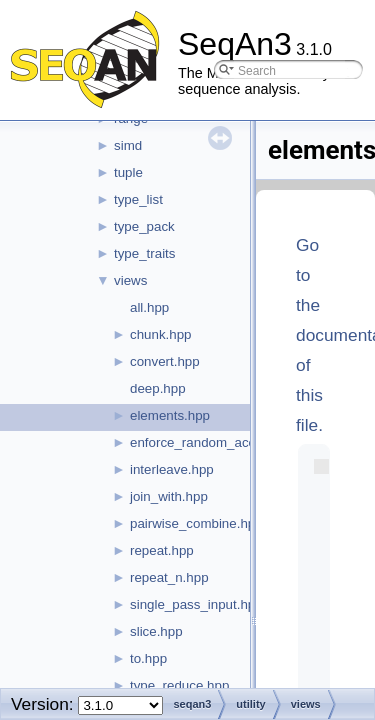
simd (128, 145)
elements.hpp (170, 415)
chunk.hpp (161, 334)
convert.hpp (165, 361)
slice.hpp (156, 631)
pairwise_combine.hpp (196, 523)
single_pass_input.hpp (196, 604)
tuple (128, 172)
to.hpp (148, 658)
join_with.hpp (169, 496)
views (130, 280)
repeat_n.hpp (169, 577)
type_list (138, 199)
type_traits (145, 253)
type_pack (144, 226)
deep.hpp (158, 388)
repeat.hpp (162, 550)
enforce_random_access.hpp (216, 442)
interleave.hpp (172, 469)
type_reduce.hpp (179, 685)
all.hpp (149, 307)
